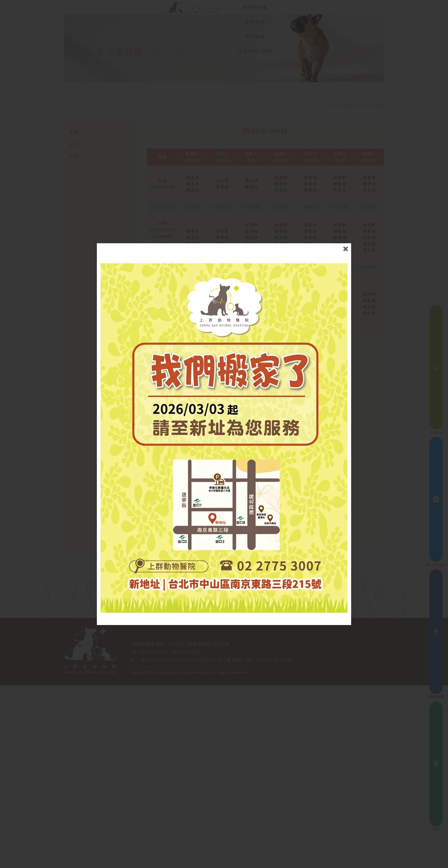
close (345, 251)
